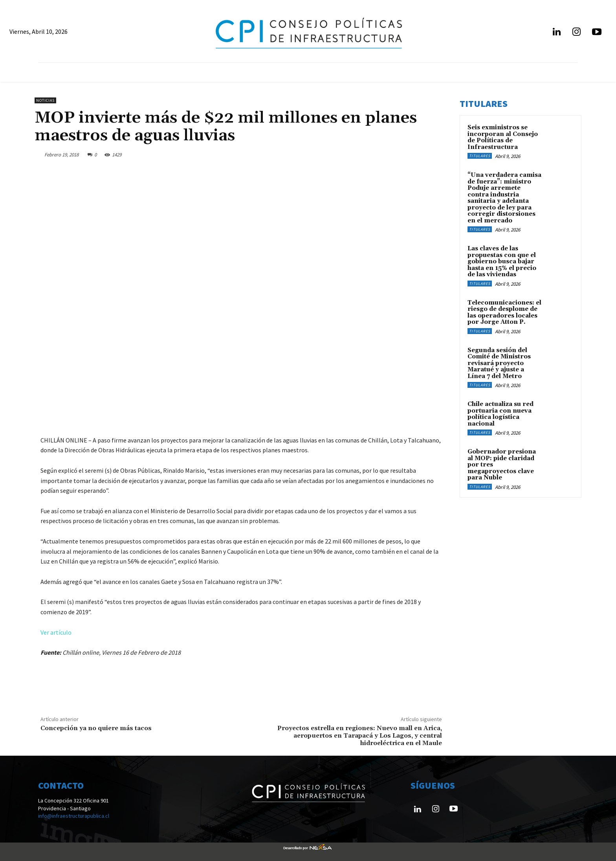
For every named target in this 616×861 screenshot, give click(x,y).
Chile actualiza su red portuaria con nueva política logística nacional (500, 414)
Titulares (480, 156)
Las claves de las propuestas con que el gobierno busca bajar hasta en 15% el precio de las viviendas (502, 262)
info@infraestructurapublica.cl (74, 816)
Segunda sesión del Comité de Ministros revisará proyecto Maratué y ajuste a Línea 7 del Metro (499, 363)
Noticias (45, 100)
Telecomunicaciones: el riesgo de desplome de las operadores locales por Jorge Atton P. (504, 313)
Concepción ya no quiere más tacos (96, 728)
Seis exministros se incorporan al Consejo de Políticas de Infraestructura (503, 137)
